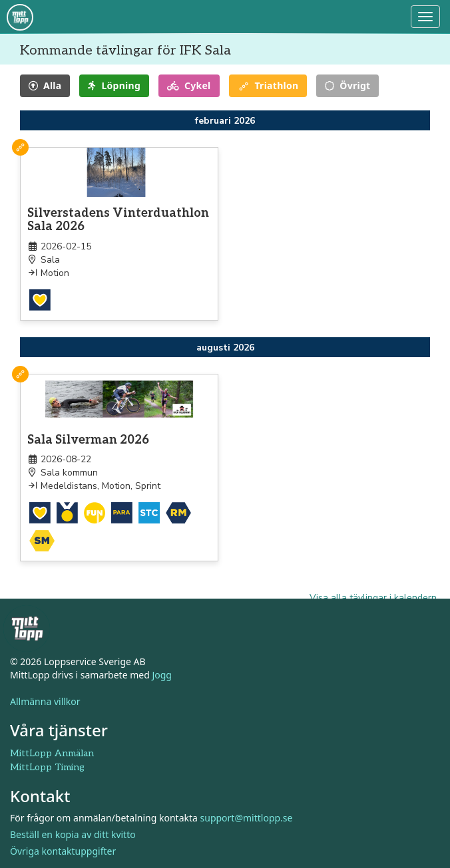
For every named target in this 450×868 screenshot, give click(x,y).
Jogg (162, 675)
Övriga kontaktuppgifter (63, 851)
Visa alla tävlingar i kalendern (373, 598)
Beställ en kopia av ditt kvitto (73, 834)
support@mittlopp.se (247, 818)
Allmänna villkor (45, 701)
